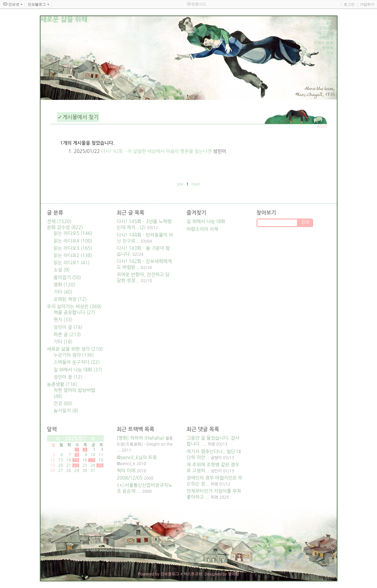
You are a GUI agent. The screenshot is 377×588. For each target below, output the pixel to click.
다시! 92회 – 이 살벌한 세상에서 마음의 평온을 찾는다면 (156, 151)
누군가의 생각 (74, 355)
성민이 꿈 (68, 377)
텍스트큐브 (193, 574)
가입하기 (367, 4)
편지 (63, 320)
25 (100, 465)
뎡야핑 (233, 574)
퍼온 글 (67, 335)
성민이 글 (68, 327)
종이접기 (67, 278)
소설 (62, 270)
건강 (63, 403)
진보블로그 (170, 574)
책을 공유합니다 (75, 312)
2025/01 (75, 439)
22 (76, 465)
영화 (65, 285)
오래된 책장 (70, 299)
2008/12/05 (130, 478)
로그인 (349, 4)
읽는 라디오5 (73, 233)
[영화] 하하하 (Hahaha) (141, 438)
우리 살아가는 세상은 (74, 307)
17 (92, 460)
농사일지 (66, 411)
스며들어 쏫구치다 (77, 362)
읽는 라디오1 (72, 263)
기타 (63, 292)
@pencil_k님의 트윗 (137, 457)
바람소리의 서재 (202, 229)
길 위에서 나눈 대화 (78, 370)
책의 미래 (126, 471)
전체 (59, 221)
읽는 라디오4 (73, 241)
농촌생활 (62, 384)
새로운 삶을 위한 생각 (75, 349)
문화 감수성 (65, 227)
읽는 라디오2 (73, 255)
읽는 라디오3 (73, 248)
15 (76, 460)
